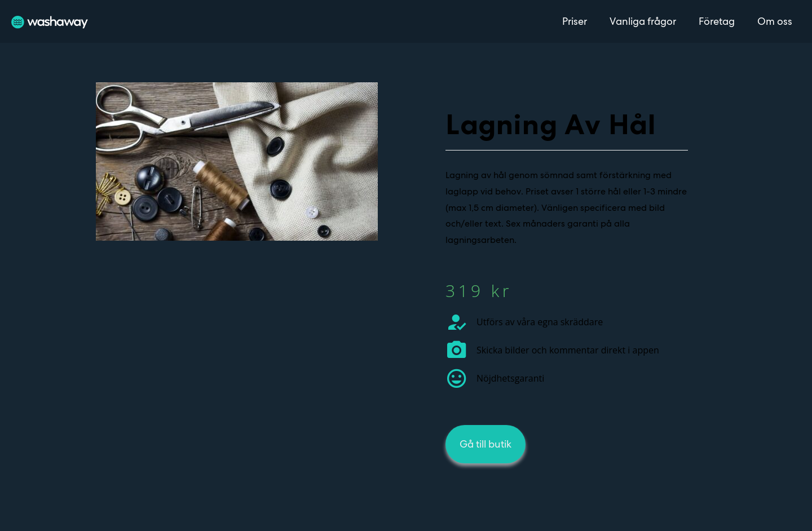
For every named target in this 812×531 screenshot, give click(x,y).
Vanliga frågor (643, 21)
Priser (575, 21)
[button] (486, 444)
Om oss (775, 21)
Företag (717, 21)
